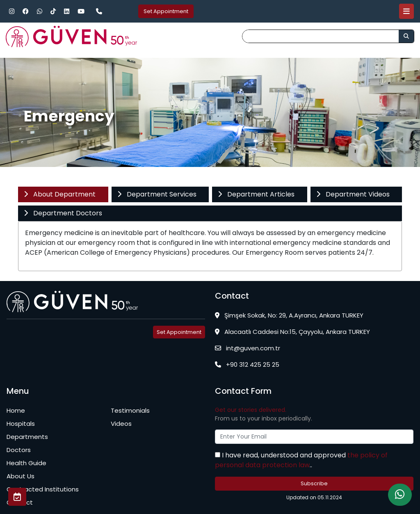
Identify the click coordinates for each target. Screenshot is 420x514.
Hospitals (21, 424)
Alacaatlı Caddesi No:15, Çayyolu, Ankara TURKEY (292, 332)
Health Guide (26, 463)
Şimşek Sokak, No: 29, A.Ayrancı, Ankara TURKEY (289, 315)
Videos (121, 424)
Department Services (157, 194)
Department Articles (256, 194)
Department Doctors (63, 213)
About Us (21, 476)
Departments (27, 437)
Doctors (19, 450)
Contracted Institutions (43, 489)
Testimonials (130, 410)
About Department (59, 194)
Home (16, 410)
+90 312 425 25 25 (247, 364)
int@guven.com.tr (248, 348)
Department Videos (353, 194)
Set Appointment (166, 11)
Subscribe (314, 483)
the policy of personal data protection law (301, 460)
